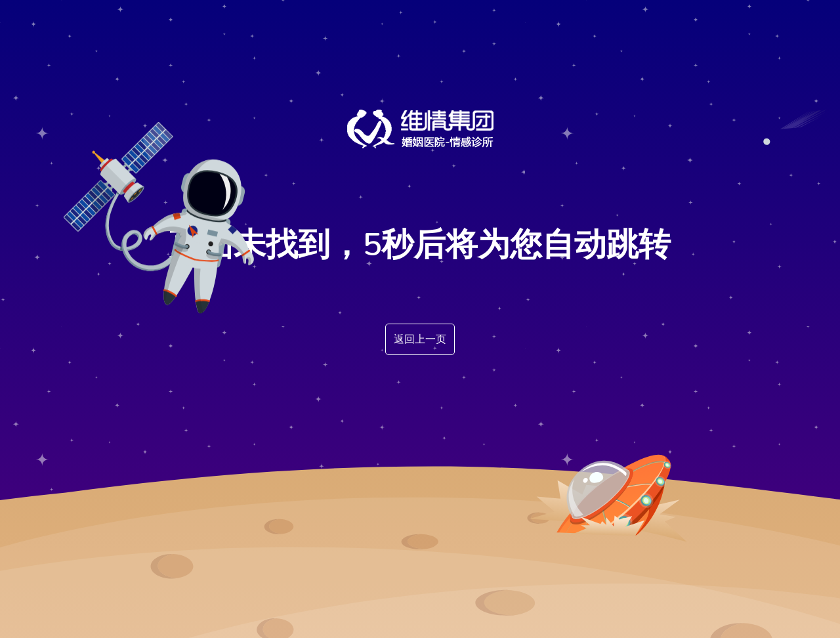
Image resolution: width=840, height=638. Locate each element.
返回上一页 (420, 339)
